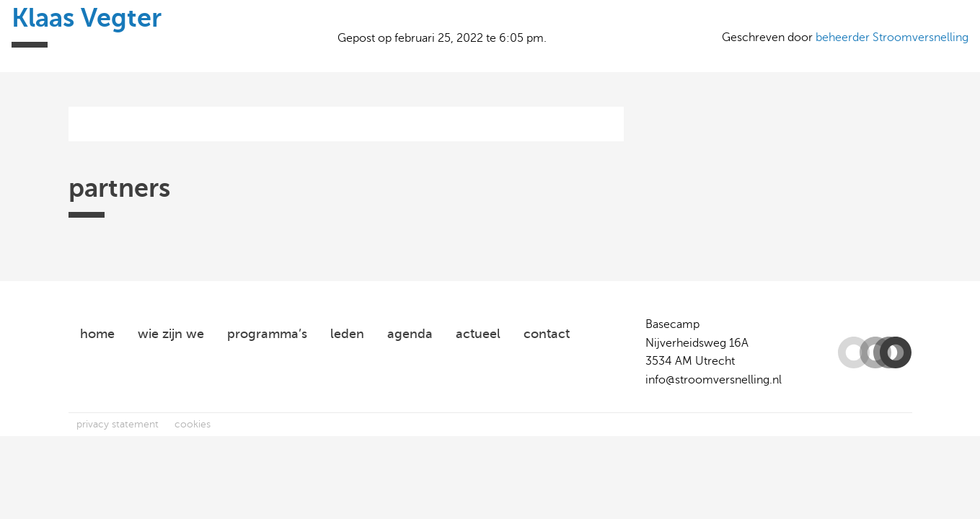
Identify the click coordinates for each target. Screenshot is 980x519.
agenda (410, 334)
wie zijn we (171, 334)
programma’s (267, 334)
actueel (478, 334)
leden (347, 334)
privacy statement (118, 424)
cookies (193, 424)
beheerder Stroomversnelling (892, 37)
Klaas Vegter (87, 18)
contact (547, 334)
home (97, 334)
